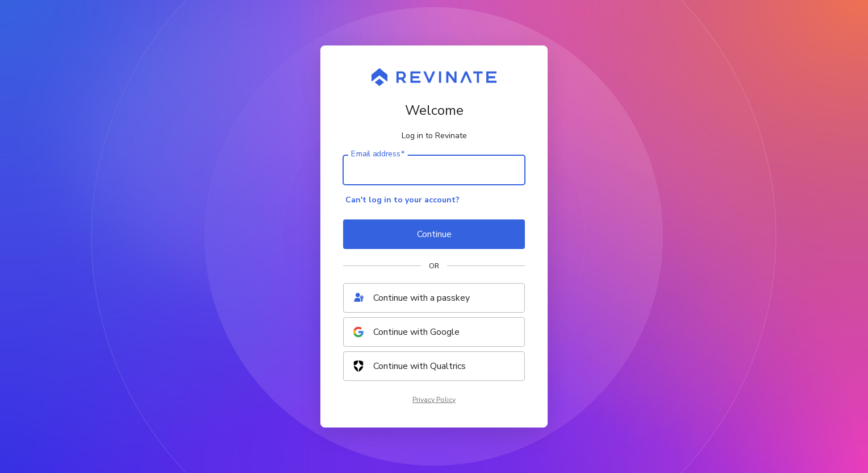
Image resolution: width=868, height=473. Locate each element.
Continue (434, 234)
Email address (378, 154)
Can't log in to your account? (402, 200)
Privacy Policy (434, 400)
